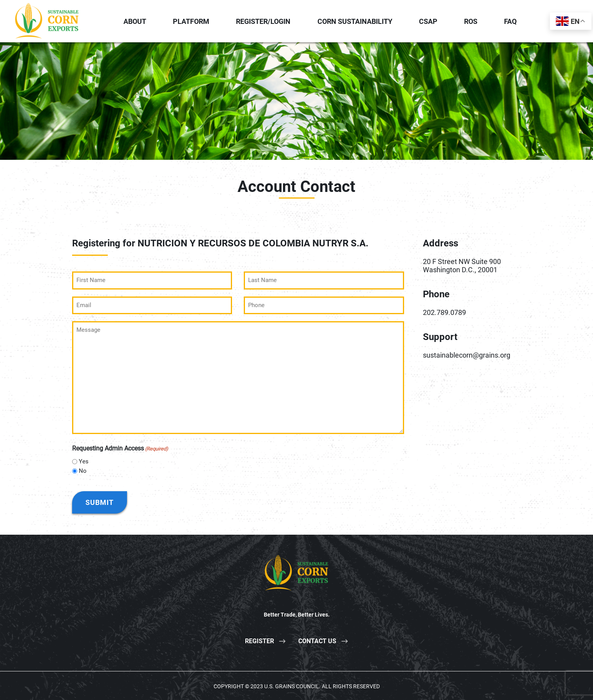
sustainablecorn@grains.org (467, 355)
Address (441, 243)
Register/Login (263, 21)
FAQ (510, 21)
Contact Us (317, 640)
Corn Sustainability (355, 21)
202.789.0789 (444, 312)
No (83, 470)
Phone (436, 294)
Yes (84, 461)
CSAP (428, 21)
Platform (191, 21)
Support (440, 337)
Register (259, 640)
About (135, 21)
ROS (471, 21)
